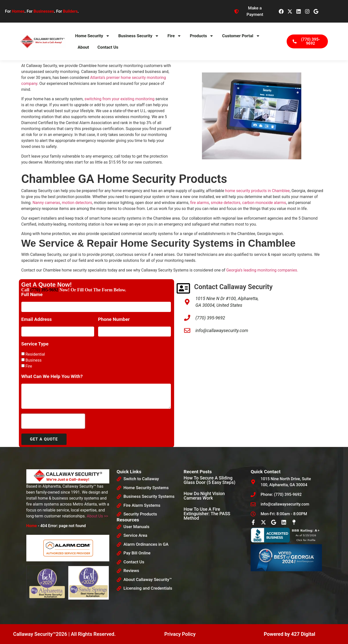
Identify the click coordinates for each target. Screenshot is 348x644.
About (83, 47)
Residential (35, 354)
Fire (174, 36)
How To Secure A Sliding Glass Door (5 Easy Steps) (209, 480)
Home (32, 526)
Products (202, 36)
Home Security (92, 36)
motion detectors (77, 203)
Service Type (35, 344)
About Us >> (97, 516)
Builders (70, 11)
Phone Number (114, 320)
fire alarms (200, 203)
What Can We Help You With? (52, 377)
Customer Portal (241, 36)
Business (33, 360)
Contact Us (108, 47)
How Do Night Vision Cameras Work (204, 496)
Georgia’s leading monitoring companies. (262, 270)
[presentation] (53, 421)
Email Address (37, 320)
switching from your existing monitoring (119, 99)
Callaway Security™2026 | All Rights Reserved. (64, 634)
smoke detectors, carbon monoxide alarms (248, 203)
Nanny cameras (46, 203)
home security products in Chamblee (257, 191)
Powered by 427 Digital (290, 634)
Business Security (139, 36)
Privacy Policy (180, 634)
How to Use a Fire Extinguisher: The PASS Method (207, 514)
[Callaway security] (252, 389)
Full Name (32, 295)
